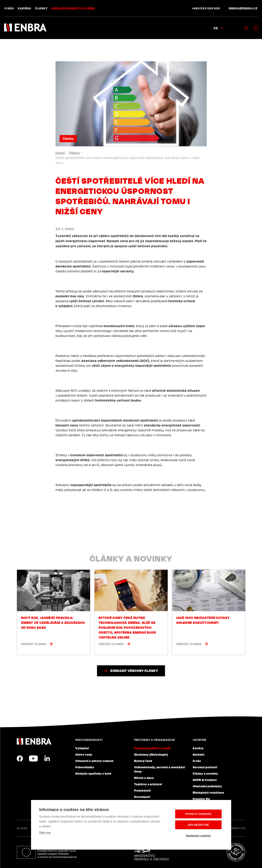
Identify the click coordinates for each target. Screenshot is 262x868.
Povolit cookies (198, 814)
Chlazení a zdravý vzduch (94, 761)
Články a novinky (205, 773)
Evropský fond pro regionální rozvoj (47, 852)
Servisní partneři (205, 767)
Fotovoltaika (85, 767)
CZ (216, 28)
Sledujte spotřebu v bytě (93, 773)
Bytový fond (143, 761)
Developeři (142, 797)
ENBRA (34, 741)
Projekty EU (201, 799)
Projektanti (142, 790)
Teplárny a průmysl (148, 784)
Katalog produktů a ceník (73, 8)
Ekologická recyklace (208, 792)
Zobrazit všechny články (134, 671)
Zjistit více (45, 833)
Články (41, 8)
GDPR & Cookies (205, 780)
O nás (9, 8)
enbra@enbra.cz (243, 8)
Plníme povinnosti (236, 852)
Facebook (20, 758)
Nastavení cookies (198, 836)
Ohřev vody (84, 754)
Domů (60, 153)
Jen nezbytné (198, 825)
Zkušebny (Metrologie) (151, 754)
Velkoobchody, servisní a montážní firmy (160, 769)
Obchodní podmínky (207, 786)
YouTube (33, 758)
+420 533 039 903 (206, 8)
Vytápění (82, 748)
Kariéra (25, 8)
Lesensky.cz (236, 828)
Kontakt (199, 754)
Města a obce (144, 778)
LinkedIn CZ (47, 758)
